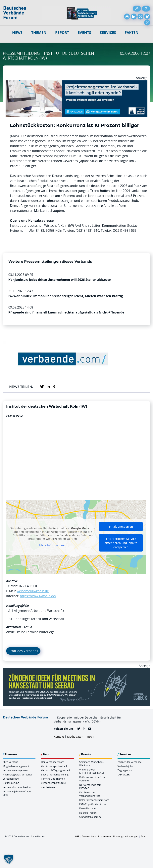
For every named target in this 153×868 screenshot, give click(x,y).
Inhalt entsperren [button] (121, 527)
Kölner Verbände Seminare (94, 800)
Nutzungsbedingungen (126, 836)
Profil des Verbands (23, 651)
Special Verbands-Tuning (55, 774)
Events (84, 33)
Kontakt (59, 737)
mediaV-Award (49, 787)
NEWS (17, 33)
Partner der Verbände (130, 762)
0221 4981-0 (28, 586)
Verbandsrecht (11, 779)
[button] (9, 859)
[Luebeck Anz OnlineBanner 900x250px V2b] (76, 671)
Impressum (104, 836)
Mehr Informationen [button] (53, 545)
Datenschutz (89, 836)
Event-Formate (87, 808)
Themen (39, 33)
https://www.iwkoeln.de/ (38, 596)
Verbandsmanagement (16, 770)
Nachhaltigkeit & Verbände (18, 774)
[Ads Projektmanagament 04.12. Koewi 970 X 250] (76, 83)
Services (108, 33)
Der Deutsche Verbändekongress (90, 794)
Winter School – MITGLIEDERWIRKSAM (92, 771)
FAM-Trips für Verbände (93, 804)
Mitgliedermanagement (16, 766)
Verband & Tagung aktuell (55, 770)
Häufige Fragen (88, 813)
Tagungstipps (125, 770)
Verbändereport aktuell (54, 766)
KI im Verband (10, 762)
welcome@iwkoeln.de (33, 591)
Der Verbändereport (52, 762)
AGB (77, 836)
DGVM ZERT (124, 774)
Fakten (132, 33)
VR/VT (90, 737)
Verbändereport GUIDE (54, 783)
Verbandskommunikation (17, 787)
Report (62, 33)
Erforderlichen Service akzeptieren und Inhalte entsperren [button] (121, 543)
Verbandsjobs (125, 766)
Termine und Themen (53, 779)
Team (144, 836)
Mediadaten (75, 737)
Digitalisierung (11, 783)
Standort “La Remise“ (91, 817)
